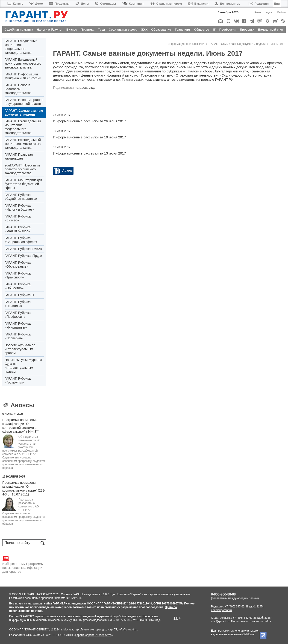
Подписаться (63, 87)
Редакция (259, 4)
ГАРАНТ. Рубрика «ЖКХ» (23, 249)
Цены (82, 4)
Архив (67, 171)
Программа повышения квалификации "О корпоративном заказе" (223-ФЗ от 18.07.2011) (24, 488)
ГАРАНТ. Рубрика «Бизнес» (18, 218)
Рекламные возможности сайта (251, 621)
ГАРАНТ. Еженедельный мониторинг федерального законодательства (23, 127)
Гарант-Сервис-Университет (93, 635)
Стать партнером (166, 4)
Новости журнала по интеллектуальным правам (20, 349)
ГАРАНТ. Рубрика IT (19, 295)
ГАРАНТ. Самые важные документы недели (24, 113)
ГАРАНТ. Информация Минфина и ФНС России (23, 76)
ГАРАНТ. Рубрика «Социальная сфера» (21, 240)
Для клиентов (227, 4)
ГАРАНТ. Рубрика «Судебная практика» (21, 197)
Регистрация (263, 12)
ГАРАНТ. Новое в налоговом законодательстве (18, 89)
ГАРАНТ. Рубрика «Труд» (23, 256)
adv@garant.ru (220, 621)
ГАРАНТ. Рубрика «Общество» (18, 286)
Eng (277, 4)
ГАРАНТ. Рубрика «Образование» (18, 265)
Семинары (106, 4)
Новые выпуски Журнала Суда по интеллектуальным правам (23, 366)
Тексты (127, 79)
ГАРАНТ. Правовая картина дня (19, 156)
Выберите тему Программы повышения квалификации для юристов (23, 564)
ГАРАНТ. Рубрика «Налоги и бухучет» (19, 208)
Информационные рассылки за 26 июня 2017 (89, 121)
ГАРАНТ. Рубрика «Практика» (18, 304)
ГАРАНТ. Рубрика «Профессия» (18, 315)
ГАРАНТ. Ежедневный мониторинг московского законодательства (23, 63)
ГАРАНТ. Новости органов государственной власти (24, 102)
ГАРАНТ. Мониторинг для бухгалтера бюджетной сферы (24, 184)
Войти (282, 12)
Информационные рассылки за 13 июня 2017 (89, 153)
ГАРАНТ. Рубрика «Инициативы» (18, 325)
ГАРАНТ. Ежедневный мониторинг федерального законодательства (21, 47)
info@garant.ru (128, 630)
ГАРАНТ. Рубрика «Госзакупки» (18, 380)
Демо (36, 4)
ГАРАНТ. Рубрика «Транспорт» (18, 275)
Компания (133, 4)
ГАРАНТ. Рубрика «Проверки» (18, 336)
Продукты (59, 4)
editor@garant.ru (221, 610)
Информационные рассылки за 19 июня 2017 (89, 137)
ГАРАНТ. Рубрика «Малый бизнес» (18, 229)
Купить (15, 4)
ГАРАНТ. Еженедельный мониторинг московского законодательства (23, 144)
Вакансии (198, 4)
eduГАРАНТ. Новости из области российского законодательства (22, 169)
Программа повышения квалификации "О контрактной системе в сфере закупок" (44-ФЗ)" (20, 426)
